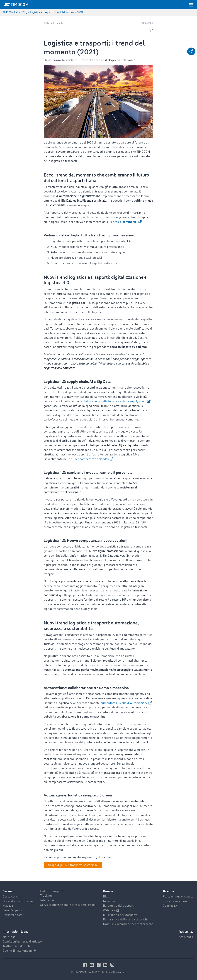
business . (122, 222)
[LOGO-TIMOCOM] (16, 4)
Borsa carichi (11, 897)
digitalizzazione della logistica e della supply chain (113, 401)
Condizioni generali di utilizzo (22, 942)
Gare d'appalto (12, 910)
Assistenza (186, 937)
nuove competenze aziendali (90, 459)
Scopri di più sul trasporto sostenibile (73, 865)
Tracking (46, 896)
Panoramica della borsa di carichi (125, 920)
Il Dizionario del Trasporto (120, 915)
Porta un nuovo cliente (178, 897)
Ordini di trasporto (52, 891)
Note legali (10, 937)
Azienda (168, 891)
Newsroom (110, 901)
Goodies (170, 906)
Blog (106, 897)
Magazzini (9, 906)
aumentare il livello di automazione (124, 703)
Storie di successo (175, 901)
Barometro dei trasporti (119, 906)
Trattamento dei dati (16, 946)
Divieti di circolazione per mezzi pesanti (129, 924)
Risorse (108, 891)
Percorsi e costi (13, 915)
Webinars (111, 910)
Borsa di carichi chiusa (18, 901)
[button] (191, 51)
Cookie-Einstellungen (19, 951)
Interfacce (47, 900)
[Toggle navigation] (191, 4)
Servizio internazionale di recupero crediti (68, 905)
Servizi (7, 891)
